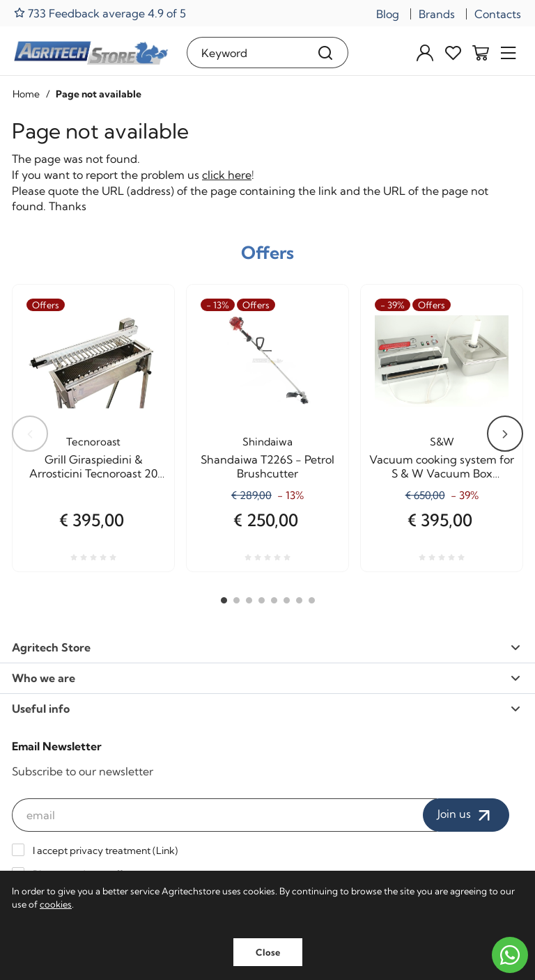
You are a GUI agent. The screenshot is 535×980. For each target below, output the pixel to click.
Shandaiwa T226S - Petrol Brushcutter (267, 466)
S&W (442, 442)
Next (505, 434)
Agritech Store (266, 647)
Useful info (266, 709)
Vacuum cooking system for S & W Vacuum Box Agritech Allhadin (442, 466)
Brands (437, 14)
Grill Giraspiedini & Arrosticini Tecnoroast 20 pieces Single (93, 466)
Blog (388, 14)
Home (26, 94)
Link (165, 851)
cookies (56, 904)
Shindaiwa (267, 442)
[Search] (326, 53)
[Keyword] (245, 53)
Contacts (498, 14)
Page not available (99, 94)
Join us (466, 815)
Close (268, 952)
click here (227, 175)
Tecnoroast (93, 442)
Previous (30, 434)
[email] (224, 815)
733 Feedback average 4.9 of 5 (100, 13)
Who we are (266, 678)
